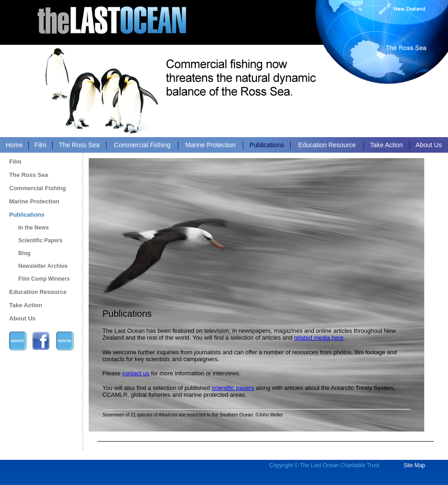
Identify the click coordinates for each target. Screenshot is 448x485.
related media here (319, 338)
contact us (136, 373)
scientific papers (233, 388)
